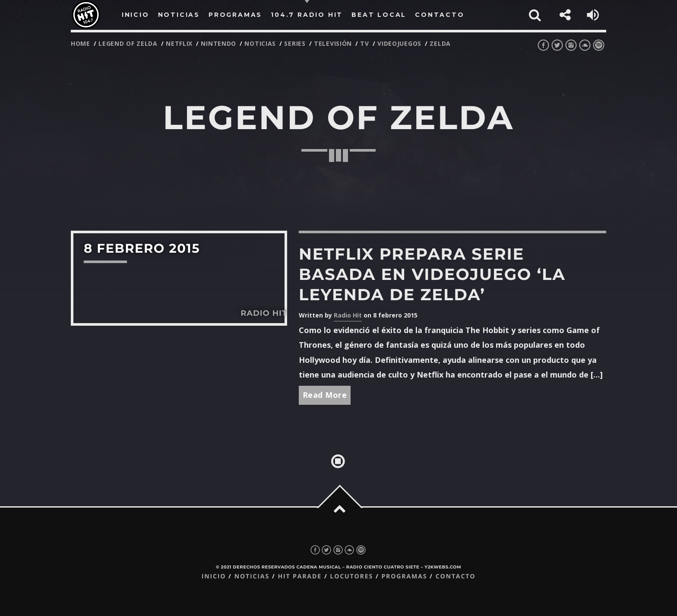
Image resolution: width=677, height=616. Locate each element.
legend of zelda (128, 43)
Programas (404, 576)
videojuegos (399, 43)
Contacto (456, 576)
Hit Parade (299, 576)
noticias (260, 43)
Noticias (252, 576)
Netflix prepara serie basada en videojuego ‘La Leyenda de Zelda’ (432, 275)
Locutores (351, 576)
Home (81, 43)
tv (364, 43)
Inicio (214, 576)
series (295, 43)
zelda (440, 43)
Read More (325, 395)
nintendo (218, 43)
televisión (333, 43)
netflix (179, 43)
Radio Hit (348, 315)
